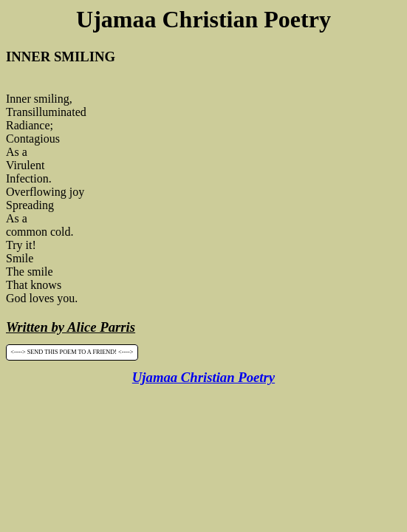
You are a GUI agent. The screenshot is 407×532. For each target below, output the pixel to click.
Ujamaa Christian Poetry (203, 377)
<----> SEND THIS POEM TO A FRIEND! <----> (72, 353)
